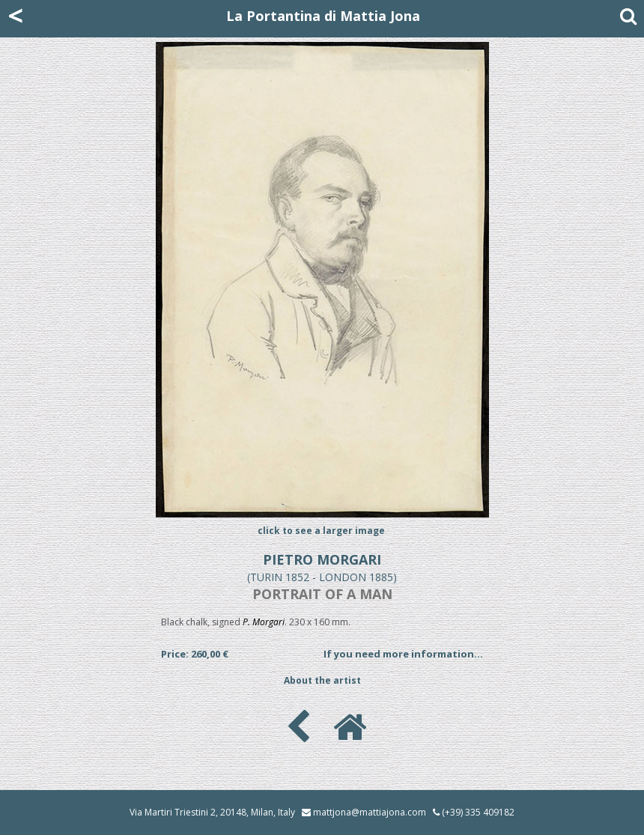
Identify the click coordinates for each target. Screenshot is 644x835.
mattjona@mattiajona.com (370, 812)
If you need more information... (403, 654)
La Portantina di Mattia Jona (323, 16)
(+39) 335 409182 (474, 812)
